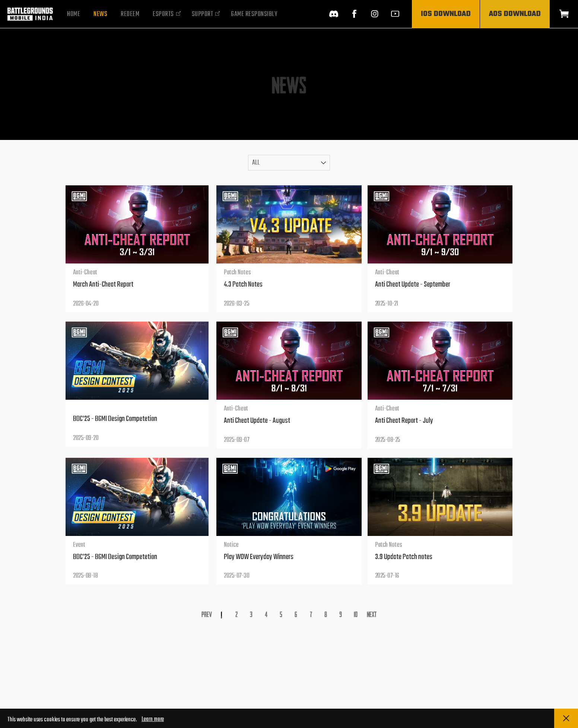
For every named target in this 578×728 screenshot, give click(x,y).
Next (372, 614)
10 (356, 614)
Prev (207, 614)
